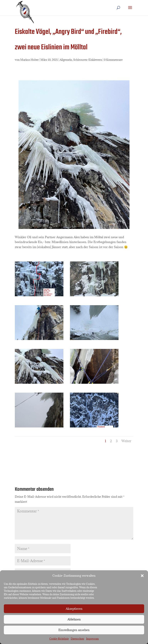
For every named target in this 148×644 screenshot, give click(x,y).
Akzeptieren (74, 609)
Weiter (126, 441)
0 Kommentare (113, 60)
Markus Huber (29, 60)
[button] (142, 576)
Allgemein (66, 60)
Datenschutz (77, 639)
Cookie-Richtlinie (59, 639)
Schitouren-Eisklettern (88, 60)
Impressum (92, 639)
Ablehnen (74, 619)
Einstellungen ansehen (74, 630)
